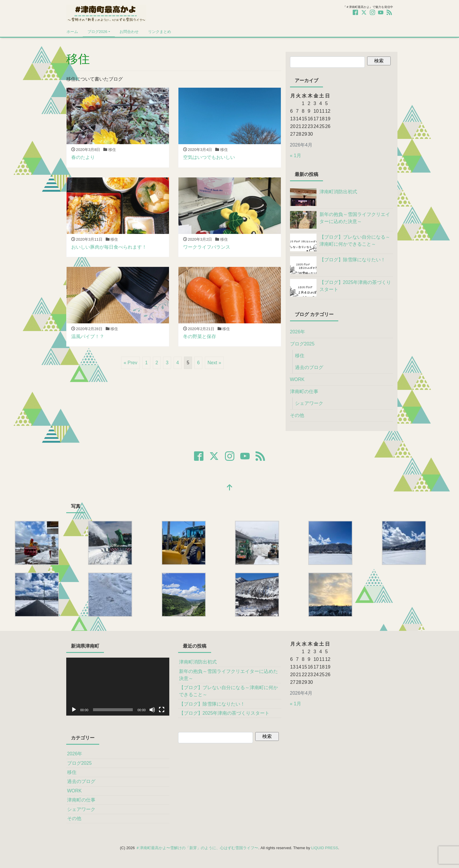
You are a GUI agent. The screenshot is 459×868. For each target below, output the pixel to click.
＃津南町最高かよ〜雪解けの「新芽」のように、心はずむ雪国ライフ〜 (197, 848)
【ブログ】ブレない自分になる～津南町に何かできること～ (228, 691)
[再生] (74, 710)
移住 (300, 356)
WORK (297, 379)
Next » (214, 363)
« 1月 (296, 156)
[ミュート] (152, 710)
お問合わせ (129, 32)
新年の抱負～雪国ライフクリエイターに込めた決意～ (228, 675)
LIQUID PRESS (325, 848)
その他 (297, 415)
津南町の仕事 (304, 391)
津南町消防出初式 (198, 662)
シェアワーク (309, 403)
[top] (230, 488)
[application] (118, 687)
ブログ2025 (302, 344)
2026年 (298, 332)
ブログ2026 (97, 32)
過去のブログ (309, 367)
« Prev (130, 363)
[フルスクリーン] (162, 710)
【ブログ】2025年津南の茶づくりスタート (224, 713)
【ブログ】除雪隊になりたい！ (212, 704)
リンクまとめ (160, 32)
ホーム (72, 32)
